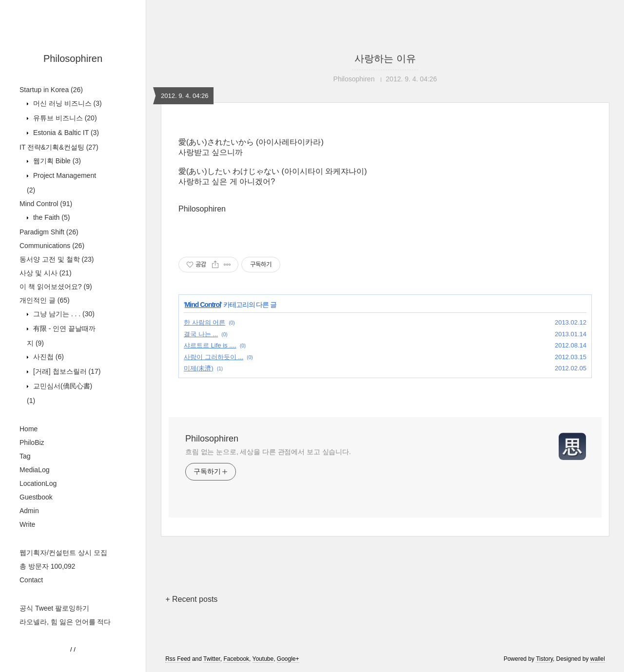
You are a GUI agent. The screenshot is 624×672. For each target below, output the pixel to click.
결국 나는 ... (201, 334)
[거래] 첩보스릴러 (66, 371)
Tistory (544, 659)
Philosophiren (73, 58)
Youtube (263, 659)
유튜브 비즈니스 (64, 118)
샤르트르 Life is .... (210, 345)
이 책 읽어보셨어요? (56, 287)
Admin (29, 511)
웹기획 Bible (56, 161)
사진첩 (48, 357)
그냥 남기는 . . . (63, 314)
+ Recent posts (191, 599)
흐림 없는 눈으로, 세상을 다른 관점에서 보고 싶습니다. (268, 452)
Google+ (288, 659)
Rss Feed (178, 659)
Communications (52, 246)
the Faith (50, 217)
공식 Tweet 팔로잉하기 (54, 608)
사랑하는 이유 (385, 58)
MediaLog (35, 470)
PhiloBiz (32, 442)
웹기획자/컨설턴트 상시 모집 (63, 553)
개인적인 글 (45, 300)
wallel (598, 659)
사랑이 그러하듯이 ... (214, 357)
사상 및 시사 (46, 273)
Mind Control (46, 204)
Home (29, 429)
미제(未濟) (199, 368)
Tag (25, 456)
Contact (31, 580)
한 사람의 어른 (205, 322)
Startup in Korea (51, 90)
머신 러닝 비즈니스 (67, 103)
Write (27, 524)
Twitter (212, 659)
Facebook (236, 659)
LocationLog (38, 483)
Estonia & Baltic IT (65, 133)
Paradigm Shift (49, 232)
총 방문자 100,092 (47, 566)
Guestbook (36, 497)
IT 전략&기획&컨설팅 (59, 147)
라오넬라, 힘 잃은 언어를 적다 (65, 622)
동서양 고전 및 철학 (57, 259)
